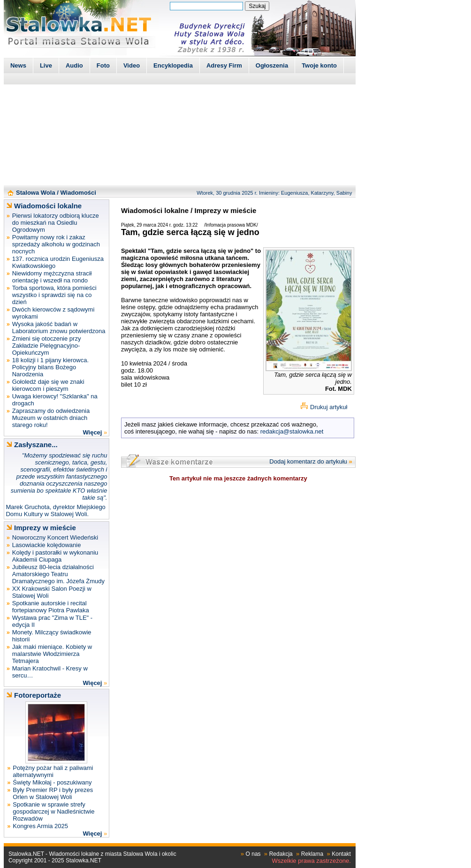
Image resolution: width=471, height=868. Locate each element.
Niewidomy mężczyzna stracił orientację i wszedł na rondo (52, 277)
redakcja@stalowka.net (292, 431)
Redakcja (281, 854)
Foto (103, 65)
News (18, 65)
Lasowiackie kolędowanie (47, 545)
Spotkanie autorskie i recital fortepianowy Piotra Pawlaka (51, 607)
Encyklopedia (173, 65)
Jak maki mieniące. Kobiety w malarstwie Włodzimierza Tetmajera (52, 654)
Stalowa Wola (36, 193)
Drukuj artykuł (329, 407)
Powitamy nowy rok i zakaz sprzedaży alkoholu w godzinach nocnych (56, 244)
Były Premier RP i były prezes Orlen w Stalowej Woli (53, 793)
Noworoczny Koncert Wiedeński (55, 537)
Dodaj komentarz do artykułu (308, 461)
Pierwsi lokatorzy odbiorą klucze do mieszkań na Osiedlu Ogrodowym (56, 223)
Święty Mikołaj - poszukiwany (52, 782)
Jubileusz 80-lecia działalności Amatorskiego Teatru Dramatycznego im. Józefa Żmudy (58, 574)
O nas (253, 854)
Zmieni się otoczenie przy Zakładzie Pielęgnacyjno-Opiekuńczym (47, 346)
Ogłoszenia (272, 65)
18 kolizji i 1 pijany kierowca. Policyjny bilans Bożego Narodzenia (50, 367)
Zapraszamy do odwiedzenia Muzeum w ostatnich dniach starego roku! (51, 418)
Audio (74, 65)
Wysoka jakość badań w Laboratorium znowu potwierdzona (59, 327)
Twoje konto (319, 65)
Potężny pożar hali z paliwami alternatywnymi (53, 771)
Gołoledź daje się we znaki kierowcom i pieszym (48, 385)
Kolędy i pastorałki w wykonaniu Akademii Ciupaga (55, 556)
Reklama (312, 854)
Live (46, 65)
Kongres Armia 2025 (40, 826)
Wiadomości (78, 193)
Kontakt (341, 854)
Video (132, 65)
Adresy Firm (224, 65)
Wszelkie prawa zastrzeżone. (311, 861)
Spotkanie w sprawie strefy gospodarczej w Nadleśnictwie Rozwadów (53, 811)
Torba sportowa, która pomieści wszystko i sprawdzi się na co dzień (54, 295)
